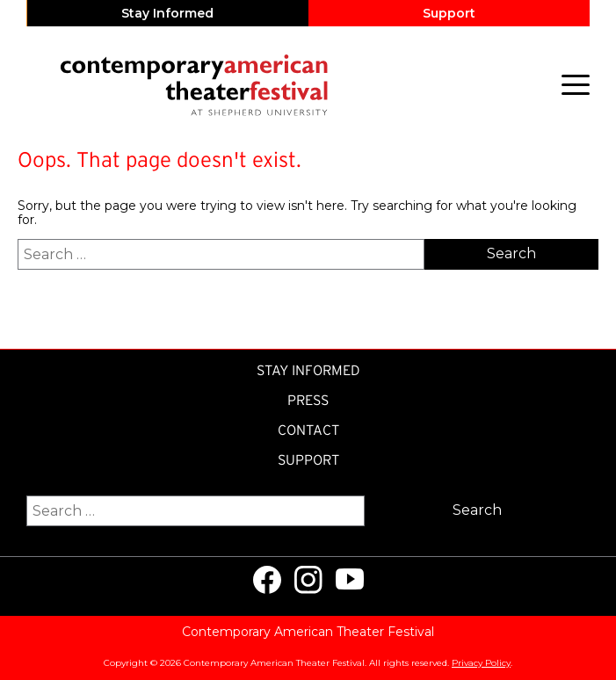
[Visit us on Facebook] (267, 580)
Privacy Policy (481, 663)
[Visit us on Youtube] (350, 580)
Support (449, 13)
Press (308, 400)
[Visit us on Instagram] (308, 580)
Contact (308, 430)
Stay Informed (167, 13)
